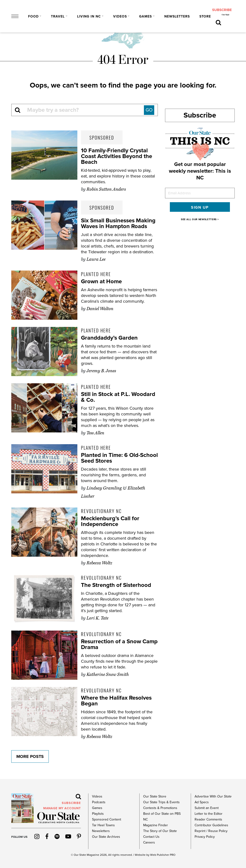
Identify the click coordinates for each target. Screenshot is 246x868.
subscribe (222, 10)
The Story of (160, 831)
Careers (149, 842)
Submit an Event (207, 808)
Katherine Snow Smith (108, 674)
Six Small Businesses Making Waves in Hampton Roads (118, 223)
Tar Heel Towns (103, 825)
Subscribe (200, 115)
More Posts (30, 756)
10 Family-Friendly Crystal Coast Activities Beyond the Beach (117, 156)
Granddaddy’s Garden (109, 338)
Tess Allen (95, 433)
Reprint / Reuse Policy (211, 831)
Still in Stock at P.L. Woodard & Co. (118, 397)
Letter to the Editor (209, 814)
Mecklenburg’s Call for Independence (110, 521)
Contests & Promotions (160, 808)
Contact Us (151, 837)
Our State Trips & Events (161, 802)
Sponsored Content (107, 819)
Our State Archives (106, 837)
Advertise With (213, 796)
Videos (120, 16)
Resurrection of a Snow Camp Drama (119, 644)
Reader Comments (208, 819)
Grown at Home (101, 281)
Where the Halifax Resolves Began (116, 701)
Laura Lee (96, 259)
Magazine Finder (156, 825)
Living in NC (89, 16)
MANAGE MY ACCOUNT (62, 808)
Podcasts (99, 802)
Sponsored (102, 137)
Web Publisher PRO (163, 855)
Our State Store (155, 796)
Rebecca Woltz (99, 563)
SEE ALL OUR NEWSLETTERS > (200, 219)
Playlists (98, 814)
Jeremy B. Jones (101, 371)
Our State (80, 855)
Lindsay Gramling (104, 488)
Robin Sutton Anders (106, 189)
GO (149, 110)
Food (33, 16)
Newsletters (177, 16)
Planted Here (96, 274)
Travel (58, 16)
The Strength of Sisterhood (116, 585)
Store (205, 16)
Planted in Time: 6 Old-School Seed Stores (119, 458)
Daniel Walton (100, 309)
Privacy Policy (205, 837)
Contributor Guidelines (211, 825)
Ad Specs (202, 802)
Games (145, 16)
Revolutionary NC (101, 511)
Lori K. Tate (97, 618)
